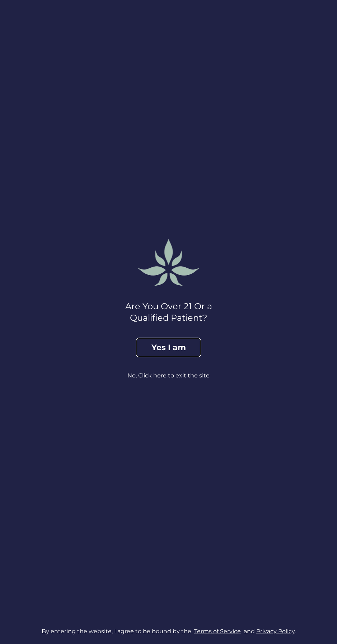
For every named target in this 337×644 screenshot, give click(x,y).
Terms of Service (217, 634)
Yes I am (169, 347)
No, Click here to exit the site (168, 375)
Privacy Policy (275, 634)
